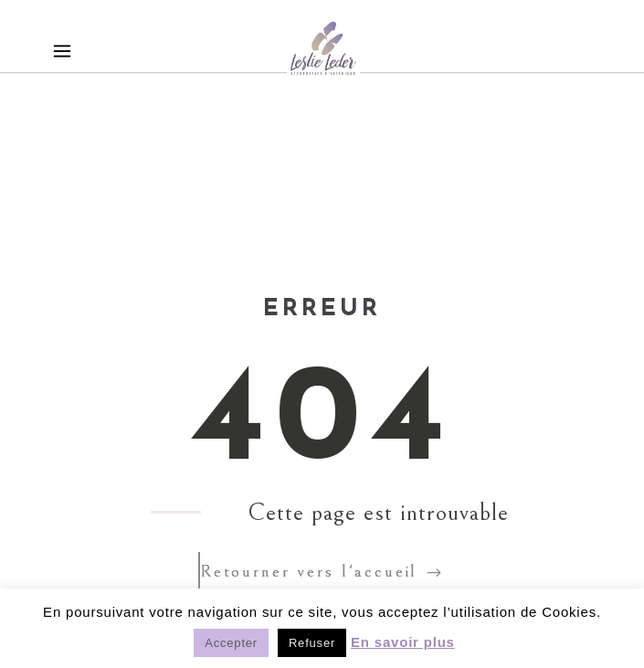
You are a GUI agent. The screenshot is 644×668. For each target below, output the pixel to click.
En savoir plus (403, 642)
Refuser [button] (312, 643)
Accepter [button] (231, 643)
